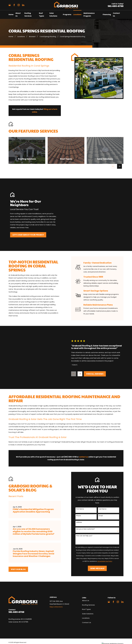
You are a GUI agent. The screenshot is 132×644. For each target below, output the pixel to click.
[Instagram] (19, 5)
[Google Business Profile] (10, 5)
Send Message (100, 554)
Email (103, 501)
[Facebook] (14, 5)
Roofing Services (88, 591)
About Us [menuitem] (18, 15)
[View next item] (119, 166)
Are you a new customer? (88, 515)
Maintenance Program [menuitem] (89, 15)
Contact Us (87, 608)
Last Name (105, 495)
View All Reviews (97, 367)
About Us (86, 586)
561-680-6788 (116, 6)
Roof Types (86, 595)
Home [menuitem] (11, 15)
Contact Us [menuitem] (116, 15)
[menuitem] (11, 631)
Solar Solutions (88, 599)
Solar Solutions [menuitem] (53, 15)
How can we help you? (87, 521)
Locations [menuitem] (77, 15)
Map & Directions (56, 593)
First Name (83, 495)
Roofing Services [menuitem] (28, 15)
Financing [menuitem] (107, 15)
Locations (86, 604)
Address (82, 508)
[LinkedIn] (23, 5)
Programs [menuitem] (67, 15)
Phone (81, 501)
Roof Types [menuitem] (42, 15)
